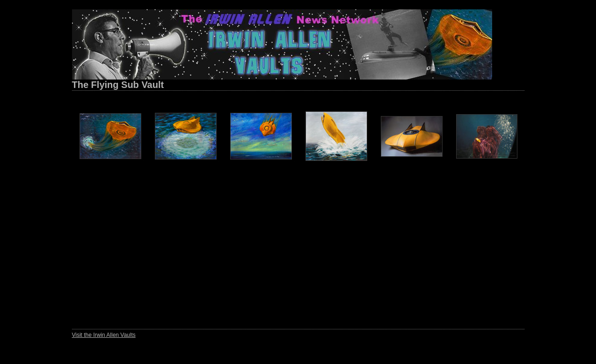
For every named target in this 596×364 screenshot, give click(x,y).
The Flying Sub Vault (118, 85)
